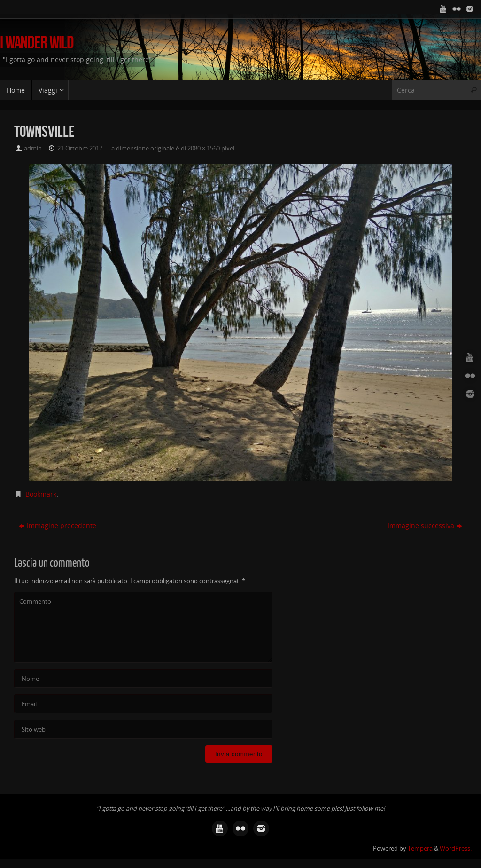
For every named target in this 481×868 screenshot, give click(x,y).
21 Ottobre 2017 (80, 148)
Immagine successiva (425, 525)
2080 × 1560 (204, 148)
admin (33, 148)
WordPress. (456, 848)
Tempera (420, 848)
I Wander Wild (37, 43)
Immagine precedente (58, 525)
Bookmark (41, 494)
